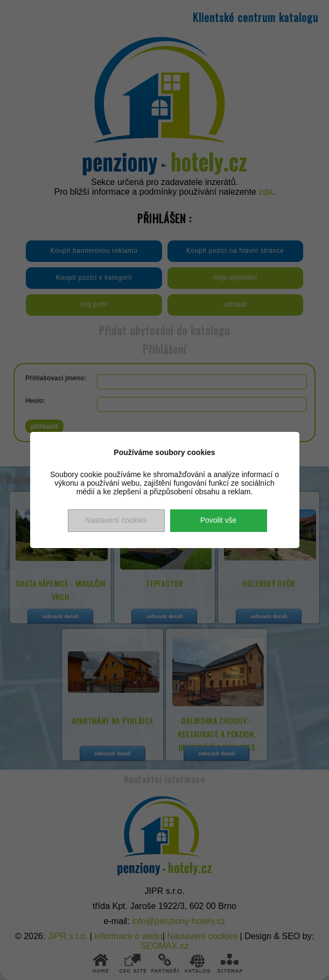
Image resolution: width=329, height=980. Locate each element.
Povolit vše (219, 520)
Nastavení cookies (116, 520)
